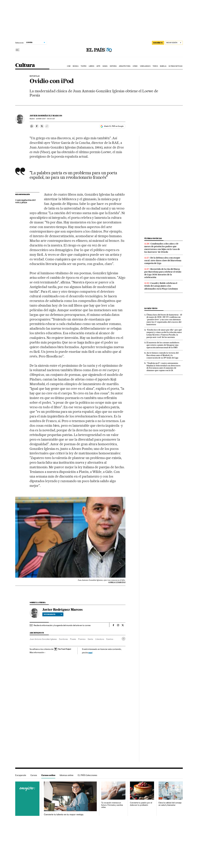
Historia (113, 66)
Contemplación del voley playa (25, 201)
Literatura (100, 639)
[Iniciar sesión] (174, 43)
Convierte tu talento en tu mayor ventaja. (64, 815)
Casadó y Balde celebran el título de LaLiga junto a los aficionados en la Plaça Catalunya (161, 286)
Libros (92, 66)
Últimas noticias (175, 66)
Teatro (84, 66)
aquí (90, 652)
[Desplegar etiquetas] (124, 639)
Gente (90, 639)
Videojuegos (145, 66)
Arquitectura (125, 66)
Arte (98, 66)
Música (76, 66)
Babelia (163, 66)
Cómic (135, 66)
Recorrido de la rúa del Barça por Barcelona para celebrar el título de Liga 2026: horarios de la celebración (163, 273)
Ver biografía (53, 614)
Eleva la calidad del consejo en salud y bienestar (170, 804)
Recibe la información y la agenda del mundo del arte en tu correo (62, 625)
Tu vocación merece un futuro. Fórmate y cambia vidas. (112, 805)
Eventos (110, 639)
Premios (82, 639)
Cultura (25, 65)
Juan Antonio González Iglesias (43, 639)
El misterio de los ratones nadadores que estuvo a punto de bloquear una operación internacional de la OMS (163, 345)
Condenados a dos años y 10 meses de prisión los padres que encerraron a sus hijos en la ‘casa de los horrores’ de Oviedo (162, 248)
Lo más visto (151, 308)
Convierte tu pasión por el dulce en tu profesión (141, 804)
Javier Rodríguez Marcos (46, 116)
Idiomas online (67, 775)
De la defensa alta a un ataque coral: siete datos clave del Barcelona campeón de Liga (163, 261)
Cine (69, 66)
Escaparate (21, 775)
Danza (105, 66)
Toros (155, 66)
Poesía (73, 639)
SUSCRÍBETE (158, 43)
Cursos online (48, 775)
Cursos (34, 775)
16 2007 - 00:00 (46, 119)
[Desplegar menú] (18, 50)
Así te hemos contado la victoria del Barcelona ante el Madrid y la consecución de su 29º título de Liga (163, 355)
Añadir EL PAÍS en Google (114, 126)
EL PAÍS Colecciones (87, 775)
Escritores (63, 639)
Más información (37, 652)
